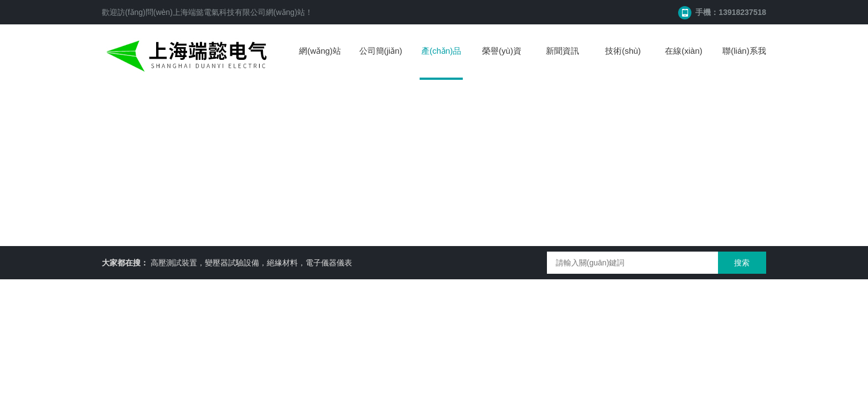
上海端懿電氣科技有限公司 (219, 12)
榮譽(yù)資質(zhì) (502, 62)
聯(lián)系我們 (744, 62)
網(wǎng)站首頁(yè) (320, 62)
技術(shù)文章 (623, 62)
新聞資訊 (562, 51)
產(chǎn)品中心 (441, 63)
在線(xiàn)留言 (684, 62)
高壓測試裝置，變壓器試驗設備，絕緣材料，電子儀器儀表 (251, 263)
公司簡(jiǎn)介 (381, 62)
